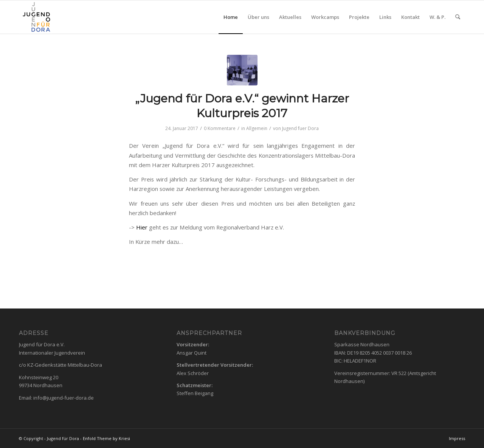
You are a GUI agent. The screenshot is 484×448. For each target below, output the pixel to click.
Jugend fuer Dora (300, 128)
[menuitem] (231, 17)
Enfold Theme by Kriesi (106, 438)
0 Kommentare (220, 128)
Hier (142, 227)
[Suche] (458, 17)
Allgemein (257, 128)
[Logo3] (36, 17)
